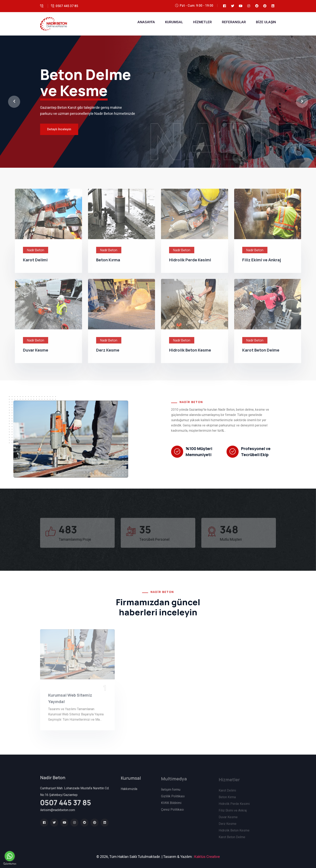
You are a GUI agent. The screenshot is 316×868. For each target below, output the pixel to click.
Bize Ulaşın (266, 22)
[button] (14, 102)
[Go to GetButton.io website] (10, 864)
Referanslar (234, 22)
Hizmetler (202, 22)
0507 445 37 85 (67, 6)
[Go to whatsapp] (10, 856)
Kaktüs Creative (207, 857)
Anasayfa (146, 22)
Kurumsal (174, 22)
